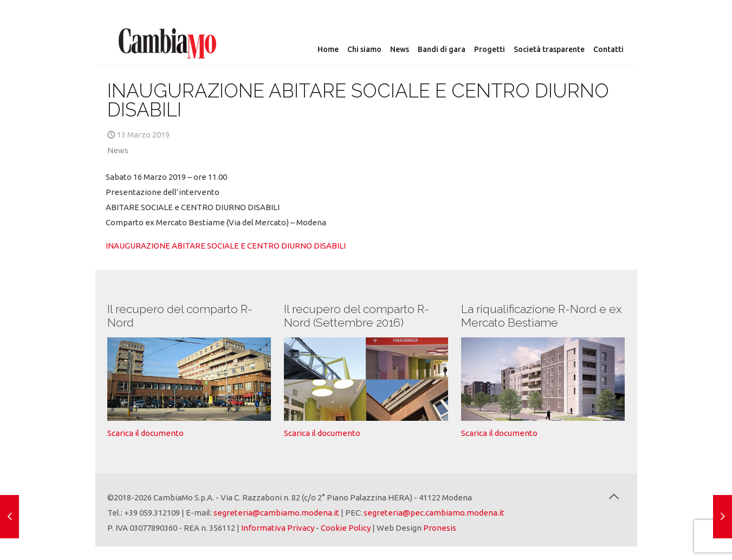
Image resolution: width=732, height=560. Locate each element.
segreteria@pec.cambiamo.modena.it (434, 513)
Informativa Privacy (278, 528)
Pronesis (440, 528)
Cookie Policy (346, 528)
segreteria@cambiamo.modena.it (276, 513)
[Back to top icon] (614, 497)
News (118, 150)
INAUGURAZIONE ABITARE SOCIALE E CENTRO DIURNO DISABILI (226, 246)
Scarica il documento (145, 433)
